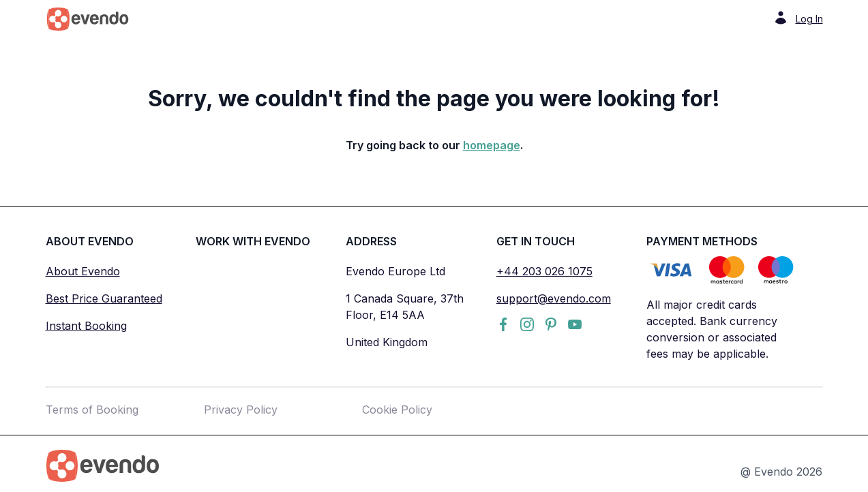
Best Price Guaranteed (104, 298)
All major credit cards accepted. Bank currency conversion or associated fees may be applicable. (712, 329)
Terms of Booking (92, 410)
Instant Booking (86, 326)
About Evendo (83, 271)
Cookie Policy (397, 410)
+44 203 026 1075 (544, 271)
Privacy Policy (241, 410)
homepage (492, 145)
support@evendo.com (554, 298)
